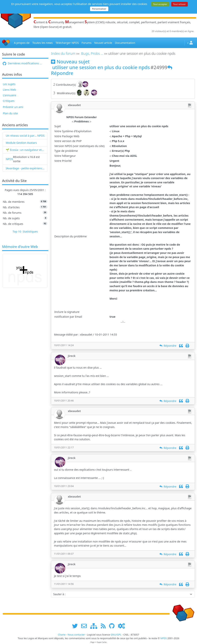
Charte (62, 635)
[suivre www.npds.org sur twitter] (76, 626)
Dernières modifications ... (22, 63)
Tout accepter (160, 4)
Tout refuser (179, 4)
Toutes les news (43, 43)
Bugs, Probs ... (92, 53)
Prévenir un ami (13, 107)
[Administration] (121, 626)
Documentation (125, 43)
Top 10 (17, 231)
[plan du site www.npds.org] (95, 626)
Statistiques (30, 231)
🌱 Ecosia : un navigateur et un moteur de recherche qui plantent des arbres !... (25, 150)
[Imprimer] (187, 346)
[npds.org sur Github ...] (113, 626)
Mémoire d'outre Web (20, 247)
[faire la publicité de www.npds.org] (85, 626)
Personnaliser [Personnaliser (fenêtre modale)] (99, 9)
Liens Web (9, 90)
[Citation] (181, 346)
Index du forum (63, 53)
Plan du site (10, 113)
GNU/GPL (116, 635)
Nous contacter (76, 635)
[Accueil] (6, 43)
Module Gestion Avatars (21, 143)
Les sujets (9, 84)
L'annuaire (9, 95)
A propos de (22, 43)
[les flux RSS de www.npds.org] (105, 626)
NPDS (41, 136)
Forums (86, 43)
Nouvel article (103, 43)
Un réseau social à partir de (22, 136)
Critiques (8, 101)
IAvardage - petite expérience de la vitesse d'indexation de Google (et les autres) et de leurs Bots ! (25, 168)
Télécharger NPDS (67, 43)
